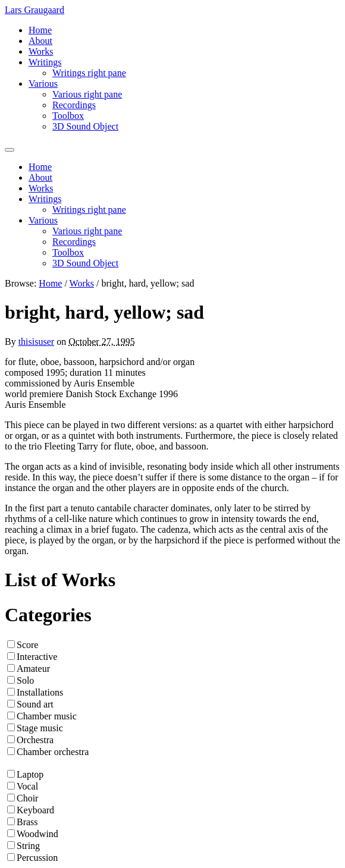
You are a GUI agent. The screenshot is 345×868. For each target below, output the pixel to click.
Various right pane (87, 94)
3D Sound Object (85, 126)
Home (40, 30)
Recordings (74, 105)
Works (41, 51)
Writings (45, 62)
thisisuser (36, 342)
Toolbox (68, 116)
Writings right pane (89, 73)
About (40, 41)
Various (43, 84)
